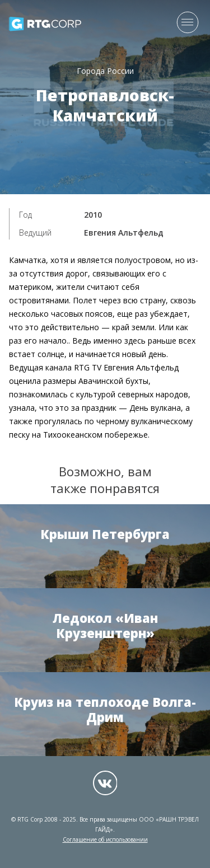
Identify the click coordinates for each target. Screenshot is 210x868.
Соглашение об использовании (105, 839)
